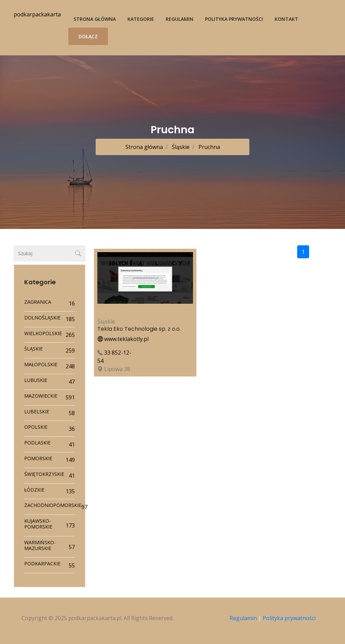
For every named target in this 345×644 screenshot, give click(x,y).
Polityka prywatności (234, 19)
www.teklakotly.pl (123, 339)
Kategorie (141, 19)
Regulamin (180, 19)
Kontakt (286, 19)
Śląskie (180, 147)
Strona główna (95, 19)
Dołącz (88, 36)
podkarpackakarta (37, 14)
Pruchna (209, 147)
